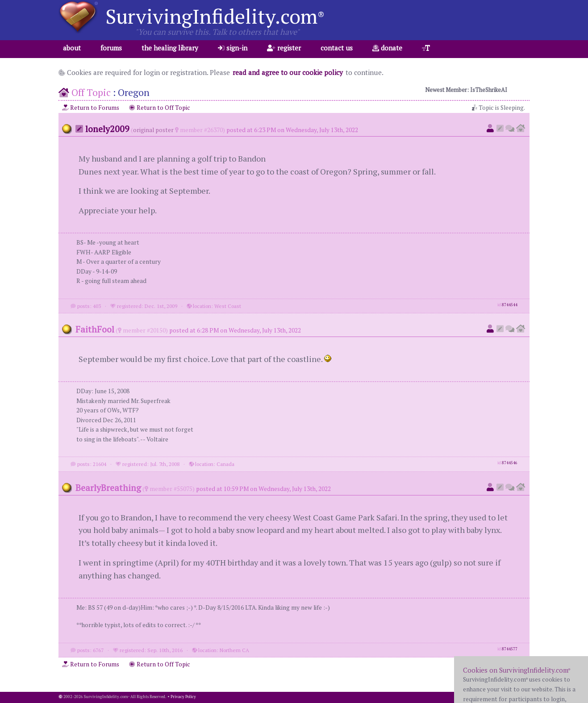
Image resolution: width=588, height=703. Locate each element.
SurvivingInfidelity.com (215, 16)
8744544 (510, 305)
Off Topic (91, 92)
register (284, 48)
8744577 (510, 649)
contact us (337, 48)
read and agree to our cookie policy (288, 72)
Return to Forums (91, 108)
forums (111, 48)
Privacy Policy (183, 697)
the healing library (170, 48)
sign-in (233, 48)
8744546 (510, 463)
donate (387, 48)
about (72, 48)
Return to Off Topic (160, 108)
